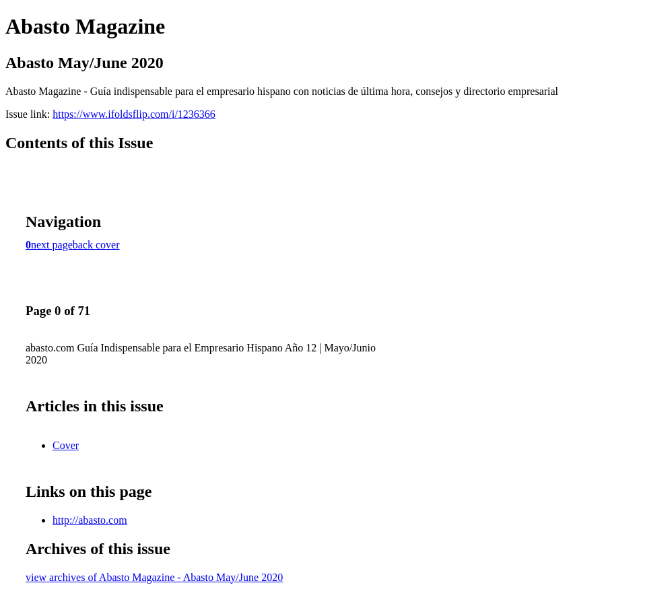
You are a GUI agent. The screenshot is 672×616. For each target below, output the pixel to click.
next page (52, 245)
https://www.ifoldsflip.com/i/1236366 (134, 114)
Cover (66, 445)
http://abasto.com (90, 520)
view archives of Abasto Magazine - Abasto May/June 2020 (154, 577)
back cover (96, 245)
